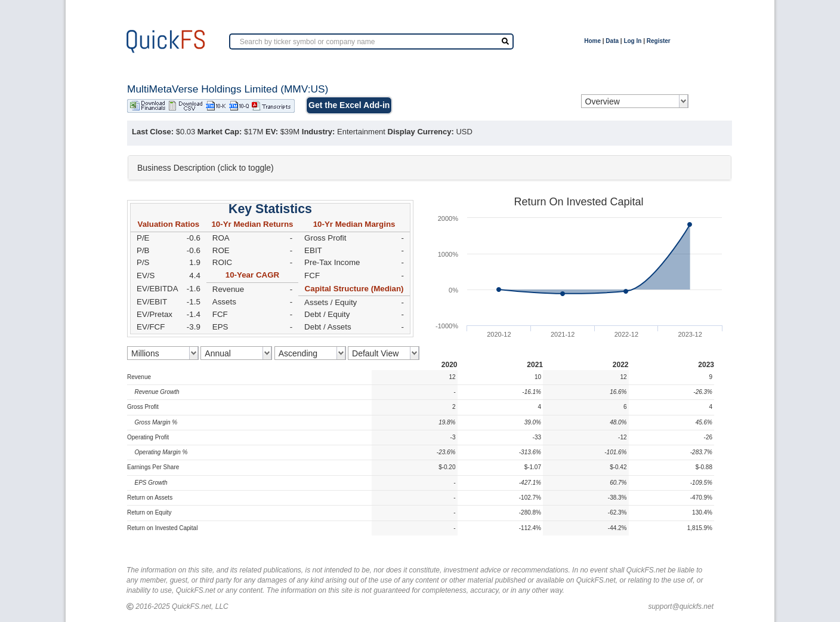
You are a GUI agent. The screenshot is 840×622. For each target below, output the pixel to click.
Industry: (319, 132)
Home (592, 41)
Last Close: (153, 132)
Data (612, 41)
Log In (632, 41)
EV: (272, 132)
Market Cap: (220, 132)
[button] (430, 168)
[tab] (430, 168)
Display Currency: (421, 132)
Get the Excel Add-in (349, 105)
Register (659, 41)
